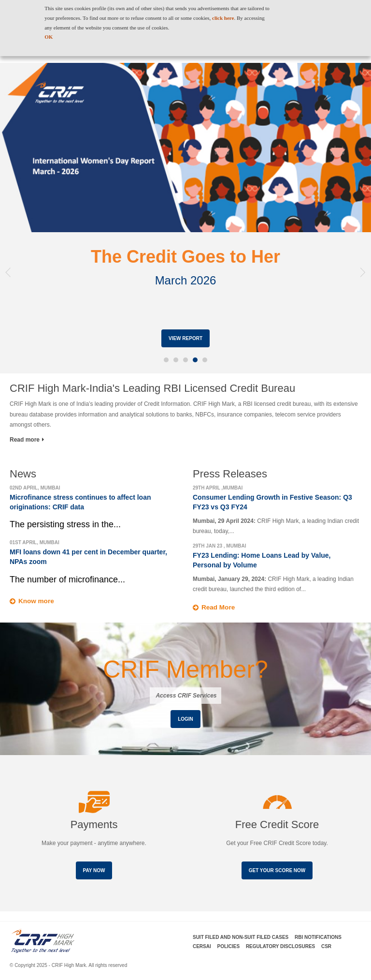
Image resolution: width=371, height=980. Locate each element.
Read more (27, 440)
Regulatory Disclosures (280, 946)
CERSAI (202, 946)
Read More (219, 608)
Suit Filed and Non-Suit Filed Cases (241, 937)
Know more (37, 601)
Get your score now (277, 870)
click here (223, 18)
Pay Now (94, 870)
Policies (229, 946)
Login (185, 720)
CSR (326, 946)
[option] (185, 218)
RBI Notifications (318, 937)
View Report (185, 338)
